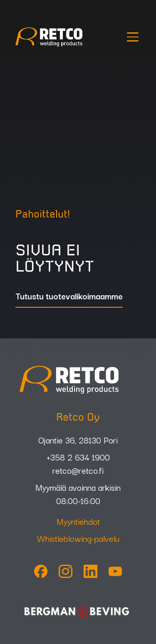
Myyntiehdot (78, 521)
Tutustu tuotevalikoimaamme (69, 297)
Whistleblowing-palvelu (78, 538)
